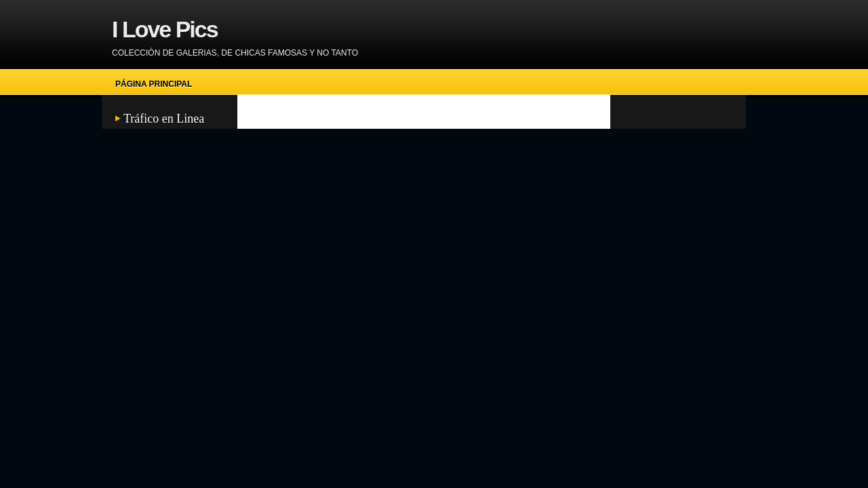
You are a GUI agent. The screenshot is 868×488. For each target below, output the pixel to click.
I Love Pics (165, 29)
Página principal (154, 84)
